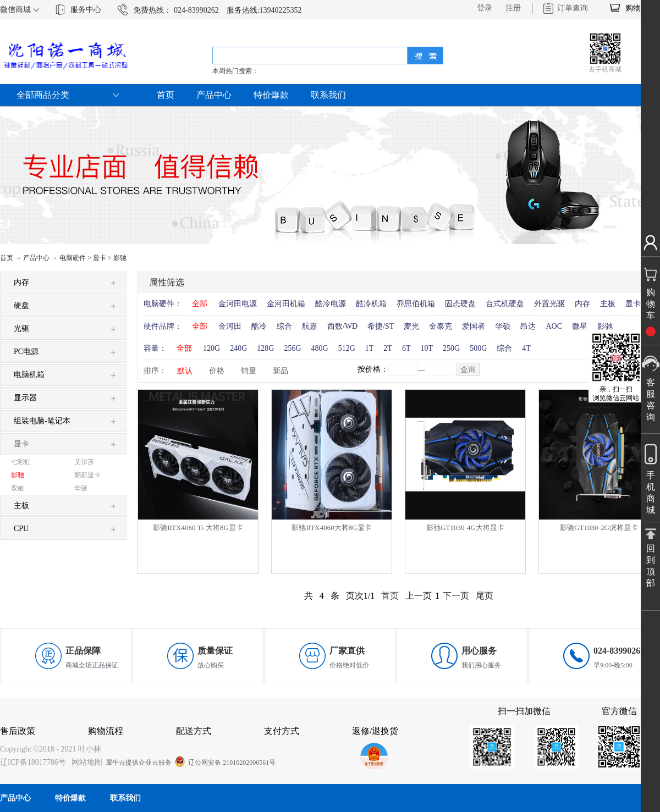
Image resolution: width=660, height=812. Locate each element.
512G (347, 348)
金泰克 (441, 326)
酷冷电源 (331, 304)
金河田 (230, 326)
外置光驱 (549, 304)
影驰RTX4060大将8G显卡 (331, 527)
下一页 (456, 596)
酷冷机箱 (371, 304)
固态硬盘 (460, 304)
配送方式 (194, 731)
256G (292, 348)
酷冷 (259, 326)
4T (526, 348)
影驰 (120, 258)
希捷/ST (381, 326)
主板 (608, 304)
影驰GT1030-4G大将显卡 (465, 527)
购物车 (637, 8)
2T (388, 348)
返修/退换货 (375, 731)
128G (265, 348)
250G (451, 348)
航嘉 (310, 326)
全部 (200, 304)
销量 (249, 371)
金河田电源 (238, 304)
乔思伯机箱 (416, 304)
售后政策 (18, 731)
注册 (513, 8)
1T (370, 348)
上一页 (419, 596)
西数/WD (342, 326)
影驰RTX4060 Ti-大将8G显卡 (198, 527)
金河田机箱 (286, 304)
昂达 (528, 326)
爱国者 (474, 326)
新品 (280, 371)
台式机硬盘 (505, 304)
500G (478, 348)
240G (238, 348)
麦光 (411, 326)
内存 (582, 304)
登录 (485, 8)
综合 (284, 326)
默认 (185, 371)
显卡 (100, 258)
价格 (217, 371)
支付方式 (282, 731)
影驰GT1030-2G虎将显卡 (599, 527)
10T (427, 348)
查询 (468, 370)
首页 (166, 95)
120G (211, 348)
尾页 (485, 596)
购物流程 (106, 731)
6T (406, 348)
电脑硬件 (73, 258)
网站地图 (85, 762)
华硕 (503, 326)
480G (320, 348)
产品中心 (36, 258)
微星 (580, 326)
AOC (554, 326)
